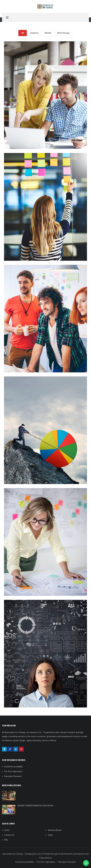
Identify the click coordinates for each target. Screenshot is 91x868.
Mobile (48, 33)
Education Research (13, 776)
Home (7, 830)
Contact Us (9, 835)
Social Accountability (13, 767)
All (23, 33)
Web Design (63, 33)
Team (50, 835)
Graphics (34, 33)
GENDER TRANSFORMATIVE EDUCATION (35, 806)
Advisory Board (55, 830)
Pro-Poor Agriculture (13, 771)
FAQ (6, 840)
